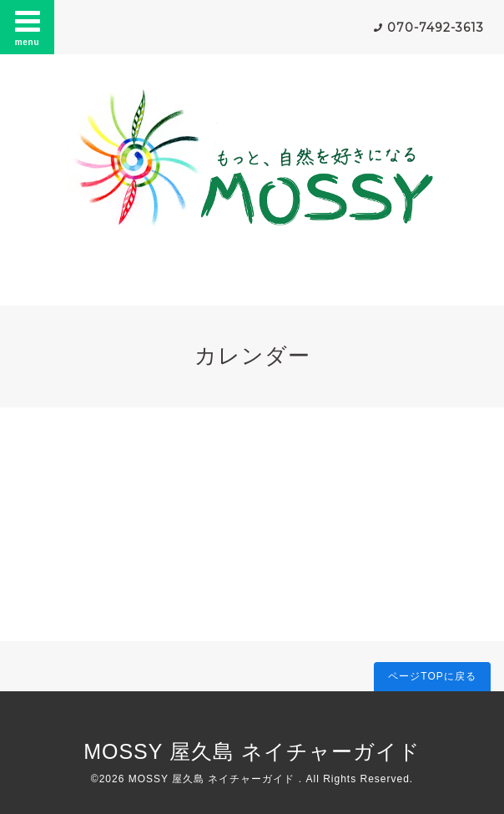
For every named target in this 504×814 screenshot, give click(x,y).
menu (28, 27)
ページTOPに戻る (432, 676)
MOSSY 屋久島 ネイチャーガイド (252, 751)
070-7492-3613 (436, 28)
